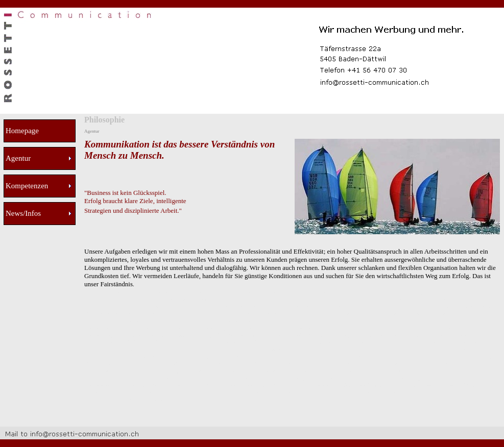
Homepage (22, 131)
